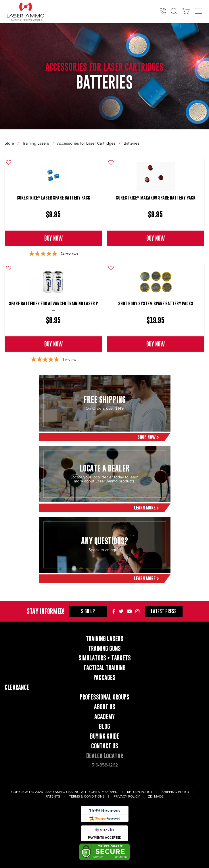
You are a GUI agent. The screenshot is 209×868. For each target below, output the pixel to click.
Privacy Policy (127, 797)
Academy (104, 717)
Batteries (132, 143)
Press (164, 611)
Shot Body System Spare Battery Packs (156, 303)
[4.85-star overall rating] (53, 254)
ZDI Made (156, 797)
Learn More (146, 508)
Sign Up (88, 611)
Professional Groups (105, 697)
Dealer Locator (105, 756)
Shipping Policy (176, 792)
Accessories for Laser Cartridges (86, 143)
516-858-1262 (105, 765)
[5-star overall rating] (53, 360)
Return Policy (140, 792)
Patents (53, 797)
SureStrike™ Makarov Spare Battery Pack (156, 198)
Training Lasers (36, 143)
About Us (105, 707)
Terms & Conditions (87, 797)
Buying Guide (105, 736)
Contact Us (105, 746)
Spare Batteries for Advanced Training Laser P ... (53, 306)
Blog (104, 726)
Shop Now (148, 437)
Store (9, 143)
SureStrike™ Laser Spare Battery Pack (53, 198)
